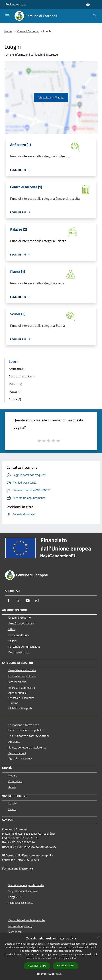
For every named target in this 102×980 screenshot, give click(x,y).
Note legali (15, 932)
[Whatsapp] (37, 601)
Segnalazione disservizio (23, 891)
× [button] (98, 937)
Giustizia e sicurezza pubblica (26, 730)
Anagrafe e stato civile (22, 670)
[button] (51, 974)
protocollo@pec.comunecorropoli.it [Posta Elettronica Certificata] (31, 855)
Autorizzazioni (17, 753)
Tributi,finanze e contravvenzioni (29, 736)
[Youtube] (28, 601)
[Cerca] (94, 16)
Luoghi (13, 803)
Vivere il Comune (28, 31)
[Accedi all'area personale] (88, 5)
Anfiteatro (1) (17, 369)
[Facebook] (9, 601)
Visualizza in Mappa (51, 97)
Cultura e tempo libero (22, 676)
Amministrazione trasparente (26, 920)
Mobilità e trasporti (20, 708)
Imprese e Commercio (22, 688)
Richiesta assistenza (21, 903)
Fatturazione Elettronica (18, 868)
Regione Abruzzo (16, 4)
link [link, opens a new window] (74, 958)
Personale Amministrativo (24, 647)
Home (8, 31)
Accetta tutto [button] (37, 966)
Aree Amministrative (21, 623)
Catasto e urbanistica (21, 698)
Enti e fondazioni (19, 635)
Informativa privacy (20, 926)
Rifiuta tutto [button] (66, 966)
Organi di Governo (20, 617)
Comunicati (15, 781)
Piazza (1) (15, 392)
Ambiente (14, 742)
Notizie (13, 775)
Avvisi (12, 787)
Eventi (12, 809)
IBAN (5, 847)
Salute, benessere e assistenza (27, 747)
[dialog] (51, 956)
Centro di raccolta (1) (22, 376)
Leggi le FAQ (16, 897)
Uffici (12, 629)
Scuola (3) (15, 399)
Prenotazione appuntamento (26, 885)
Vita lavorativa (17, 682)
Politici (13, 641)
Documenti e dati (19, 652)
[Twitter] (18, 601)
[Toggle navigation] (7, 16)
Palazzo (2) (15, 384)
